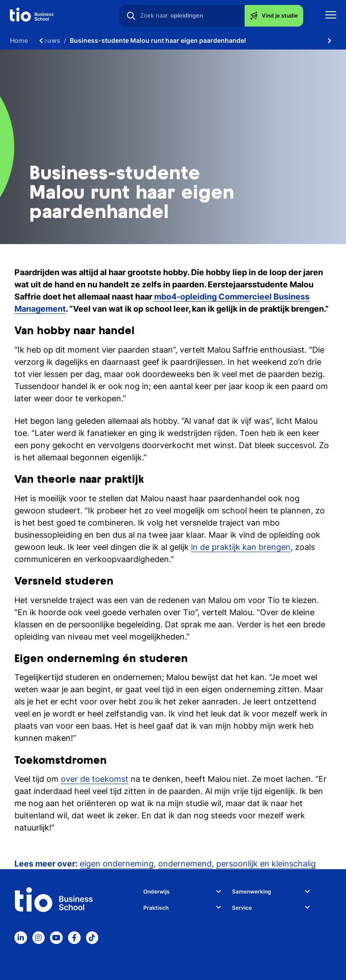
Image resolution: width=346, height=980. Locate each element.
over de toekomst (95, 779)
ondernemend (185, 864)
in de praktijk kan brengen (241, 547)
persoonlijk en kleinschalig (266, 864)
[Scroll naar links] (41, 41)
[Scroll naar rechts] (329, 41)
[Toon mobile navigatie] (331, 16)
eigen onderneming (117, 864)
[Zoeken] (131, 16)
